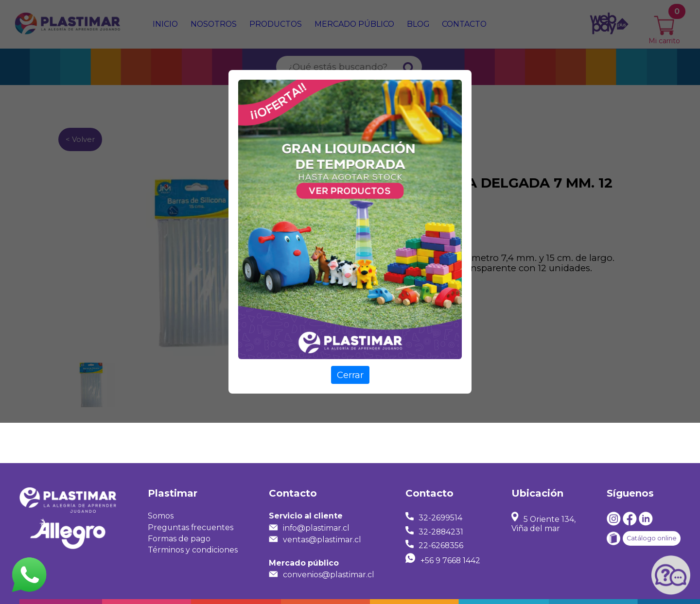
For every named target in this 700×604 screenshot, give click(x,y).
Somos (161, 516)
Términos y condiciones (193, 550)
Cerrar (350, 375)
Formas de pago (179, 539)
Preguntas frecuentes (191, 527)
